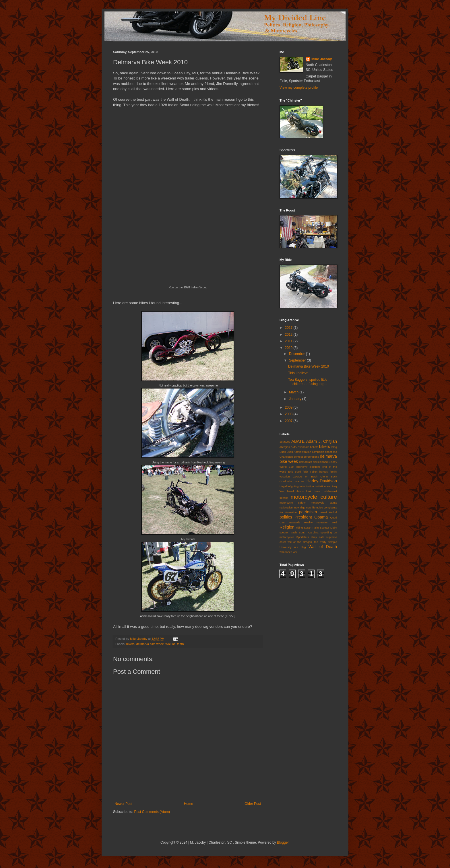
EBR (292, 467)
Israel (290, 491)
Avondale (303, 447)
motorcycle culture (314, 497)
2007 (289, 421)
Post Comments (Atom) (152, 812)
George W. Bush (305, 476)
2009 (289, 407)
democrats (306, 462)
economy (302, 467)
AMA (294, 447)
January (296, 399)
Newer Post (123, 804)
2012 (289, 335)
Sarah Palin (311, 528)
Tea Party (320, 542)
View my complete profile (299, 88)
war (295, 552)
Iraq (329, 486)
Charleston (286, 457)
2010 (289, 348)
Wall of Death (174, 644)
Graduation (286, 481)
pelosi (323, 512)
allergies (285, 447)
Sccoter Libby (328, 528)
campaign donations (324, 452)
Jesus (300, 491)
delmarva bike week (150, 644)
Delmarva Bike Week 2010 (309, 366)
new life (311, 507)
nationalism (287, 507)
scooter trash (288, 532)
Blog (334, 447)
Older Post (253, 804)
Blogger (283, 842)
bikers (130, 644)
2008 (289, 414)
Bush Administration (299, 452)
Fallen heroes (319, 472)
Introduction (307, 486)
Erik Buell (295, 472)
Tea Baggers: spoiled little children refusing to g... (308, 382)
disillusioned (320, 462)
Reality (308, 522)
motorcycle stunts (324, 503)
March (294, 392)
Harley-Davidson (322, 481)
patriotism (308, 512)
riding (299, 528)
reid (335, 522)
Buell (283, 452)
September (298, 360)
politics (286, 517)
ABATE (298, 441)
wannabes (286, 552)
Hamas (300, 481)
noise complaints (327, 507)
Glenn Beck (329, 476)
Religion (287, 527)
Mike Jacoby (322, 59)
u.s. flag (300, 547)
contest (298, 457)
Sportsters (303, 537)
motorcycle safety (293, 503)
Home (189, 804)
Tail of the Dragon (299, 542)
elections (315, 467)
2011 (289, 341)
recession (322, 522)
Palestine (291, 512)
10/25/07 (285, 442)
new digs (300, 507)
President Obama (311, 517)
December (297, 354)
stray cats (318, 537)
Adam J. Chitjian (322, 441)
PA (281, 512)
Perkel (333, 512)
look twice (313, 491)
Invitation (320, 486)
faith (305, 472)
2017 (289, 328)
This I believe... (300, 373)
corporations (311, 457)
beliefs (314, 447)
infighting (293, 486)
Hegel (283, 486)
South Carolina (309, 532)
